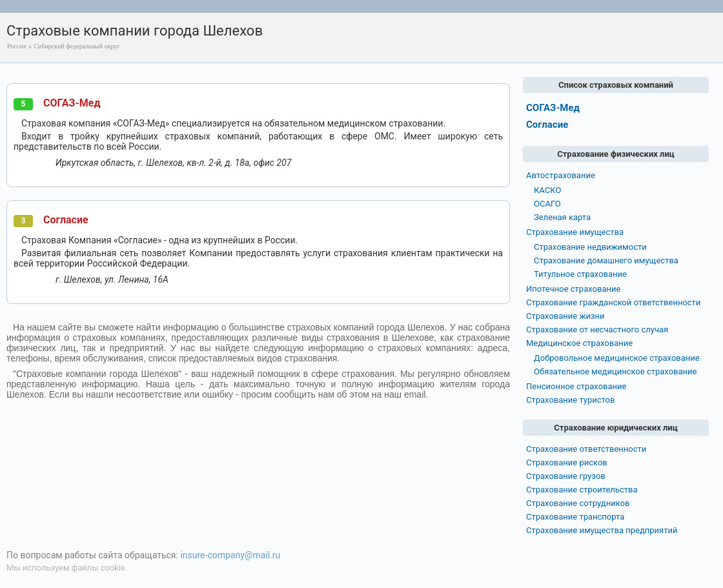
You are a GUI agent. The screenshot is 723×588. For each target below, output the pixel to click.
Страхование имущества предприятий (602, 530)
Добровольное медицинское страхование (617, 358)
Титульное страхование (580, 274)
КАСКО (547, 190)
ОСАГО (547, 204)
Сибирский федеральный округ (76, 46)
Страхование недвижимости (590, 247)
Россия (16, 46)
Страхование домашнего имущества (606, 260)
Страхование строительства (582, 490)
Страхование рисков (567, 462)
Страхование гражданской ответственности (613, 302)
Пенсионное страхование (576, 386)
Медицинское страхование (579, 343)
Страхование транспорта (575, 517)
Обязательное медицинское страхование (615, 371)
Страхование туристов (570, 400)
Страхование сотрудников (578, 503)
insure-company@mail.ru (230, 555)
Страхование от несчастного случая (597, 329)
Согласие (66, 220)
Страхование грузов (566, 476)
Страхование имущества (575, 232)
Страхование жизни (565, 316)
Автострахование (561, 175)
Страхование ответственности (586, 449)
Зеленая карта (562, 217)
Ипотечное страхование (573, 289)
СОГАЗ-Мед (72, 103)
